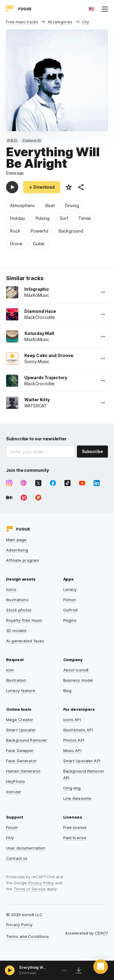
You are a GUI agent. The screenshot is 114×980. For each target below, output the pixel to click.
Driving (72, 205)
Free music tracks (22, 22)
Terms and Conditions (28, 936)
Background (71, 231)
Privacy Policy (41, 883)
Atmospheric (22, 205)
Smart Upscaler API (82, 761)
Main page (16, 540)
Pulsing (43, 218)
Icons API (72, 720)
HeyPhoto (16, 781)
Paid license (75, 838)
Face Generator (21, 761)
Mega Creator (20, 720)
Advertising (17, 550)
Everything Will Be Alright (33, 967)
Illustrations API (78, 730)
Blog (67, 690)
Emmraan (15, 173)
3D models (16, 631)
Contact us (17, 858)
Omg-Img (72, 788)
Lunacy (70, 589)
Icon (10, 670)
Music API (72, 750)
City (86, 22)
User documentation (26, 848)
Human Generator (23, 771)
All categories (60, 22)
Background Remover (27, 740)
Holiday (18, 218)
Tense (85, 218)
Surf (64, 218)
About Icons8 (76, 670)
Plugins (70, 620)
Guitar (39, 244)
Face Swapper (20, 750)
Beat (50, 205)
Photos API (74, 740)
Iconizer (14, 792)
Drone (16, 244)
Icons (11, 589)
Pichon (70, 600)
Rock (15, 231)
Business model (78, 680)
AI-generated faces (25, 641)
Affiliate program (22, 560)
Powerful (40, 231)
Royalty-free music (24, 620)
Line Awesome (77, 798)
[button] (101, 967)
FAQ (10, 838)
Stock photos (19, 610)
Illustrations (17, 600)
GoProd (71, 610)
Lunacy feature (21, 690)
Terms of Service (30, 889)
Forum (12, 827)
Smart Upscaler (21, 730)
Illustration (16, 680)
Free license (75, 827)
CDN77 (101, 933)
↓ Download (42, 187)
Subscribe (92, 451)
